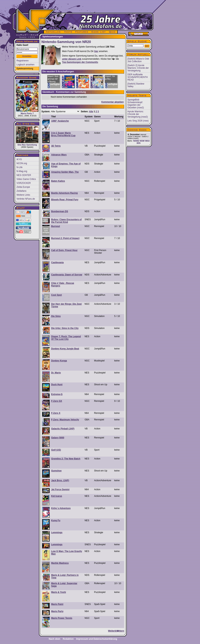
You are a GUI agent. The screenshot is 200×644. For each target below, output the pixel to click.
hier (96, 51)
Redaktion (68, 639)
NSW (142, 141)
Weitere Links (23, 195)
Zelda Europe (23, 187)
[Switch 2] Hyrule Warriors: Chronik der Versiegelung (138, 68)
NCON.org (22, 163)
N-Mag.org (22, 171)
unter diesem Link (72, 59)
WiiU (147, 141)
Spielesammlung (25, 69)
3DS (138, 143)
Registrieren (23, 61)
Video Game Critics (26, 179)
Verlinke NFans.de (26, 199)
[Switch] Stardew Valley (136, 85)
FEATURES (82, 32)
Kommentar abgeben (113, 102)
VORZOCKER (24, 183)
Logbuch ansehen (25, 65)
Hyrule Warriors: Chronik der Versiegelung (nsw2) (138, 114)
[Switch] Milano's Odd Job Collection (138, 60)
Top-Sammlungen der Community (80, 62)
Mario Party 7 (27, 97)
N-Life (19, 167)
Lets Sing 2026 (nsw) (138, 121)
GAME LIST (99, 32)
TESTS (68, 32)
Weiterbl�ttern (116, 631)
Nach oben (54, 639)
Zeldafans (21, 191)
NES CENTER (24, 175)
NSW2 (136, 141)
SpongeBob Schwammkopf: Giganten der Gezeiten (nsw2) (136, 104)
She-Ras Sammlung (27, 136)
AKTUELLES (53, 32)
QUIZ (112, 32)
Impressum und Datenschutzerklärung (97, 639)
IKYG (19, 159)
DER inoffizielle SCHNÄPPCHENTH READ (138, 77)
